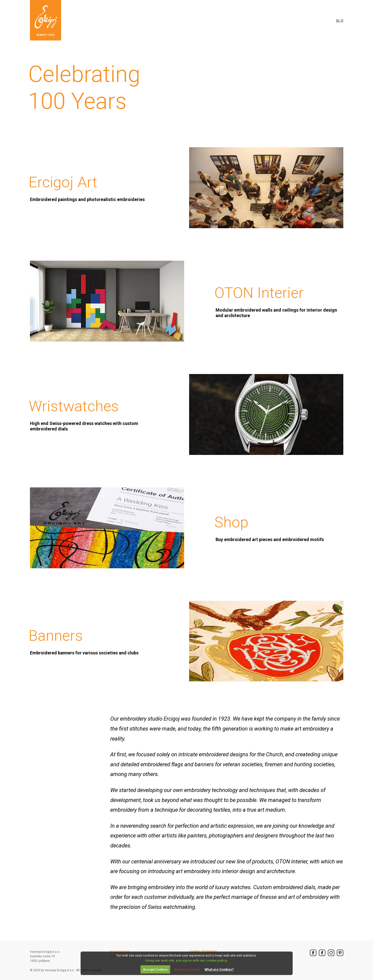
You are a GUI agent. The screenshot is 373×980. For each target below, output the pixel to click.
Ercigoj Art (87, 188)
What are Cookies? (219, 969)
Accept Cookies (155, 969)
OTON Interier (279, 301)
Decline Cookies (187, 969)
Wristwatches (93, 414)
